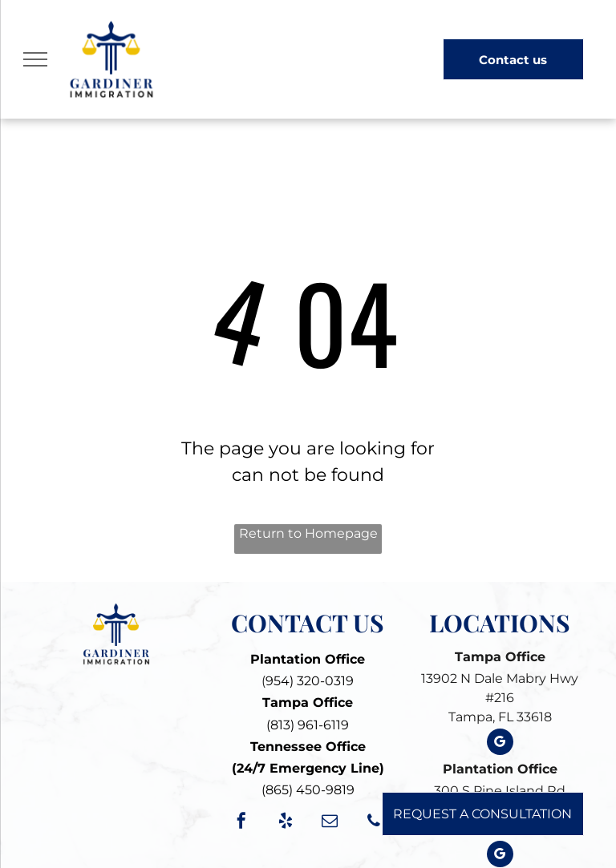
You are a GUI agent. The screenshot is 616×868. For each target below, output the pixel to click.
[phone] (374, 823)
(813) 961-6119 (308, 725)
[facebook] (241, 823)
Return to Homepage (308, 533)
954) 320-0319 (310, 681)
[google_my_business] (500, 744)
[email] (330, 823)
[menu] (35, 59)
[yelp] (286, 823)
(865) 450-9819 (308, 790)
